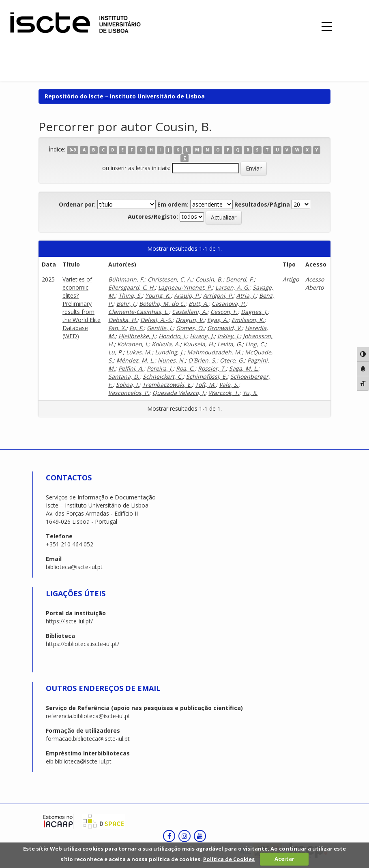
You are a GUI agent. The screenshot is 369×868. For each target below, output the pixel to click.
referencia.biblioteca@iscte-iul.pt (88, 716)
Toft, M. (205, 385)
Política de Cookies (229, 859)
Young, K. (158, 295)
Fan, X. (117, 328)
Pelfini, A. (131, 368)
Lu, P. (116, 352)
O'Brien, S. (202, 360)
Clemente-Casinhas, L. (138, 312)
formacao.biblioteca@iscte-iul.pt (88, 739)
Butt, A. (198, 304)
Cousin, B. (209, 279)
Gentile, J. (160, 328)
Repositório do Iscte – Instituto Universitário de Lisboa (125, 96)
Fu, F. (136, 328)
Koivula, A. (166, 344)
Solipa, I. (128, 385)
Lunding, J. (169, 352)
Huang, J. (202, 336)
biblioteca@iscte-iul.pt (74, 567)
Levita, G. (230, 344)
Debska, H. (123, 320)
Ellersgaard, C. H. (132, 287)
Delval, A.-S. (156, 320)
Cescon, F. (224, 312)
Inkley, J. (228, 336)
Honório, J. (173, 336)
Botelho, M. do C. (162, 304)
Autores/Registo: (153, 216)
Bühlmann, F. (126, 279)
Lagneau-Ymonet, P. (185, 287)
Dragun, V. (190, 320)
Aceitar (284, 859)
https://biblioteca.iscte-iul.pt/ (83, 644)
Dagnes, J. (254, 312)
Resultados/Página (262, 204)
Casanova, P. (229, 304)
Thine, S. (130, 295)
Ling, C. (255, 344)
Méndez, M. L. (135, 360)
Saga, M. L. (244, 368)
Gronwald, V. (224, 328)
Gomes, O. (190, 328)
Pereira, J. (160, 368)
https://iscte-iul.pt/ (69, 621)
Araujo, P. (187, 295)
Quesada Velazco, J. (179, 393)
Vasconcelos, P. (129, 393)
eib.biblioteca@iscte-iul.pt (79, 761)
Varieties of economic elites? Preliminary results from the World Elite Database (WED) (82, 308)
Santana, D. (124, 376)
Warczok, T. (224, 393)
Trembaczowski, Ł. (167, 385)
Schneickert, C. (163, 376)
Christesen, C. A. (170, 279)
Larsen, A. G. (232, 287)
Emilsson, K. (248, 320)
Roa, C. (185, 368)
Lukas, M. (139, 352)
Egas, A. (218, 320)
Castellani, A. (190, 312)
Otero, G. (232, 360)
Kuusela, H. (199, 344)
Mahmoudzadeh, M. (214, 352)
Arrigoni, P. (218, 295)
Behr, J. (126, 304)
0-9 (73, 150)
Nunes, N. (171, 360)
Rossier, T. (212, 368)
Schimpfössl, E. (207, 376)
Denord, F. (240, 279)
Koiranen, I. (133, 344)
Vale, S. (229, 385)
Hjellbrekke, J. (137, 336)
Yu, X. (250, 393)
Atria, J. (246, 295)
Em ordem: (173, 204)
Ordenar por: (77, 204)
